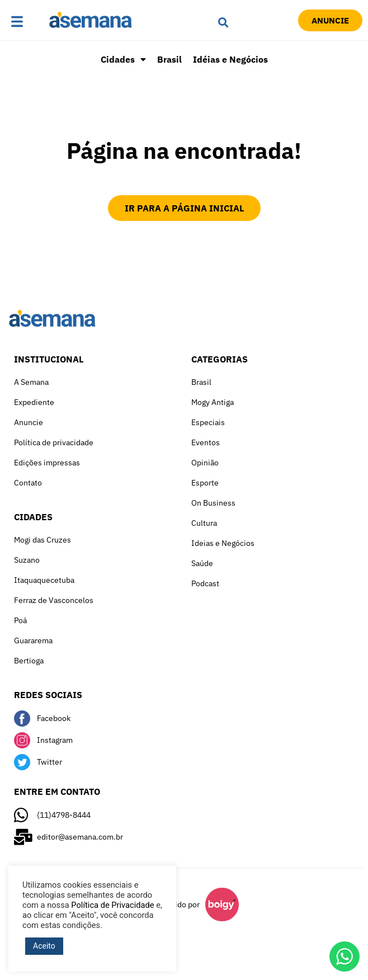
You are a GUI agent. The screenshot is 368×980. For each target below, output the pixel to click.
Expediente (34, 402)
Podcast (205, 583)
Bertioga (29, 661)
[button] (27, 22)
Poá (20, 620)
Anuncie (29, 422)
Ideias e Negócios (223, 543)
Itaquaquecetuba (44, 580)
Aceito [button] (44, 946)
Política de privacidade (54, 442)
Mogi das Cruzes (43, 540)
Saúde (202, 563)
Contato (28, 483)
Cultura (204, 523)
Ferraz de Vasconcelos (54, 600)
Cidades (123, 59)
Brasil (169, 59)
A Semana (31, 382)
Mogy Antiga (213, 402)
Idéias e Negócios (230, 59)
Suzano (27, 560)
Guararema (33, 640)
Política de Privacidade (112, 905)
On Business (213, 503)
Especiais (208, 422)
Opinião (205, 463)
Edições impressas (47, 463)
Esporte (205, 483)
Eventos (206, 442)
